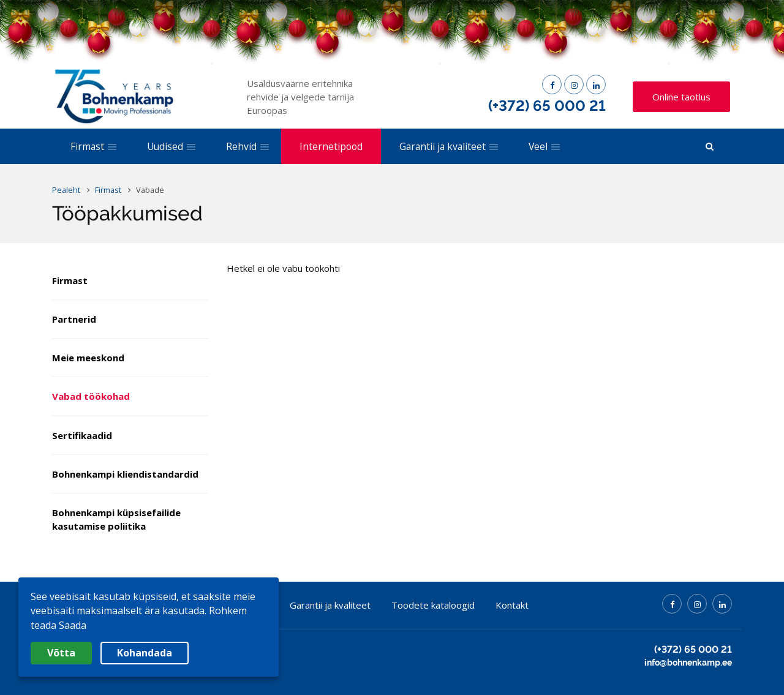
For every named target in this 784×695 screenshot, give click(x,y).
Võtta (61, 653)
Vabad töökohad (91, 396)
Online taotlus (681, 97)
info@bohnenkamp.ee (688, 663)
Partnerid (74, 319)
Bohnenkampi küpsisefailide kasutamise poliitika (116, 519)
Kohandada (145, 653)
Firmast (70, 280)
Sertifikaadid (82, 435)
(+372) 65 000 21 (547, 106)
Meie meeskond (88, 358)
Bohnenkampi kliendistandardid (125, 474)
